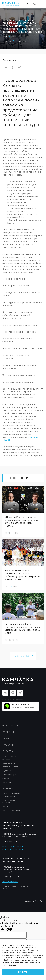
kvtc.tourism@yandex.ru (13, 849)
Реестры (6, 807)
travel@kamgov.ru (10, 882)
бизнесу (8, 789)
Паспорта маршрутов (12, 811)
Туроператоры (9, 775)
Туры (6, 739)
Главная (7, 41)
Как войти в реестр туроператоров (11, 795)
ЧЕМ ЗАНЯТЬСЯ (11, 726)
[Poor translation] (9, 930)
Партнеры (7, 783)
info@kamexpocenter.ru (13, 846)
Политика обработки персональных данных (15, 888)
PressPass (39, 901)
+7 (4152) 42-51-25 (11, 842)
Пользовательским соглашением (18, 963)
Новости (21, 41)
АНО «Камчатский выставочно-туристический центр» (19, 826)
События (8, 732)
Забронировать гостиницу (9, 758)
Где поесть (7, 771)
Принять (23, 972)
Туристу (8, 751)
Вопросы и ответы (11, 767)
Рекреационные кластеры (10, 802)
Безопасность (9, 763)
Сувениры (7, 779)
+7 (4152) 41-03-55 (11, 877)
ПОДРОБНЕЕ (23, 656)
